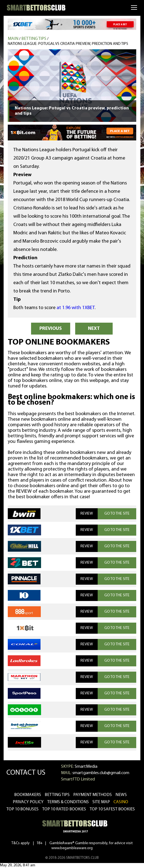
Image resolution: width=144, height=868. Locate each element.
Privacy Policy (28, 802)
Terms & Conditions (68, 802)
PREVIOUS (51, 329)
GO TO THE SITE (117, 514)
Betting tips (34, 39)
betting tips (57, 795)
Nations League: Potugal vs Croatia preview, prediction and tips (68, 44)
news (121, 795)
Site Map (101, 802)
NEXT (94, 329)
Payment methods (93, 795)
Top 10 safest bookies (112, 809)
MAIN (13, 39)
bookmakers (28, 795)
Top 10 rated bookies (64, 809)
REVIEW (87, 514)
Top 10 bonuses (22, 809)
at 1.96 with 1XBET (76, 308)
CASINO (121, 802)
